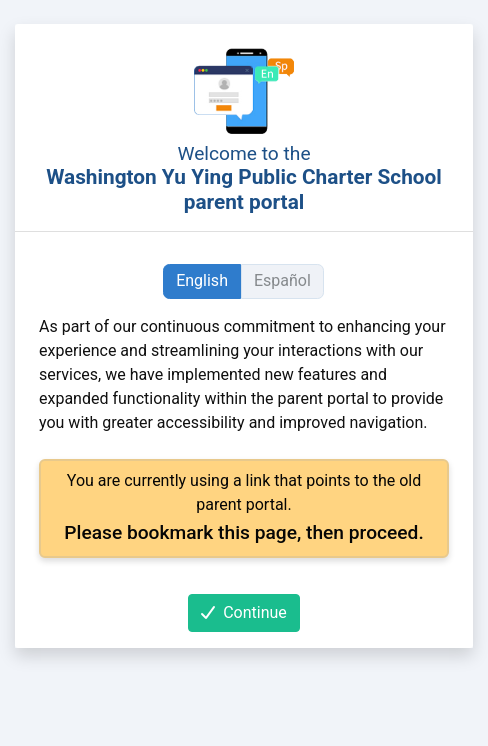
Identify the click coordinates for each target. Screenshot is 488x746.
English (202, 280)
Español (282, 280)
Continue (244, 612)
